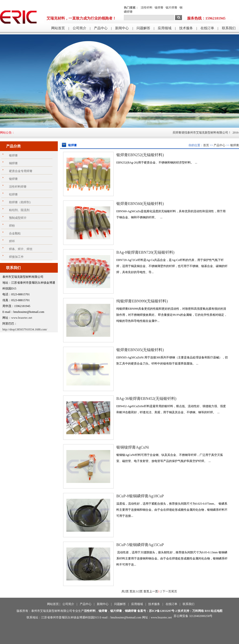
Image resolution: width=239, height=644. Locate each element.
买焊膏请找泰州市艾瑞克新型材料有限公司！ (207, 133)
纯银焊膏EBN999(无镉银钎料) (142, 301)
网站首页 (58, 28)
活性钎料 (147, 8)
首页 (206, 145)
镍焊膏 (159, 8)
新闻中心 (122, 28)
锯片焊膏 (171, 8)
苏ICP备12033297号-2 (163, 611)
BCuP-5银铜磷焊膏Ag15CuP (140, 545)
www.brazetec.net (22, 318)
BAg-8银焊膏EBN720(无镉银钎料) (145, 252)
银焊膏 (235, 145)
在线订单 (207, 28)
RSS (207, 611)
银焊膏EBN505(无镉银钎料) (140, 350)
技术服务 (186, 28)
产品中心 (101, 28)
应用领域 (165, 28)
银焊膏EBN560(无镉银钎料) (140, 204)
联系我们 (229, 28)
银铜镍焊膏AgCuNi (133, 447)
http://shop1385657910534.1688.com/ (25, 329)
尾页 (174, 591)
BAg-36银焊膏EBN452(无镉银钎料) (146, 399)
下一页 (167, 591)
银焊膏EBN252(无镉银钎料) (140, 155)
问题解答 (143, 28)
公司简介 (80, 28)
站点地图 (217, 611)
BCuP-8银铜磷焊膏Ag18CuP (140, 496)
